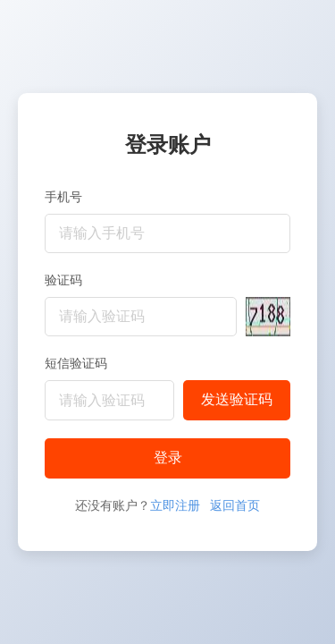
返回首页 (235, 505)
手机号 (63, 197)
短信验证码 (76, 363)
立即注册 (175, 505)
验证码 (63, 280)
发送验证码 (237, 399)
